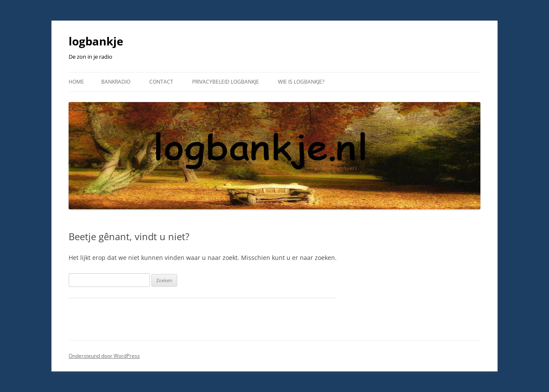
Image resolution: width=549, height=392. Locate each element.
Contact (161, 82)
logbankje (96, 41)
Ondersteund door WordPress (104, 356)
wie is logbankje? (301, 82)
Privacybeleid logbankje (226, 82)
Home (76, 82)
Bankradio (116, 82)
